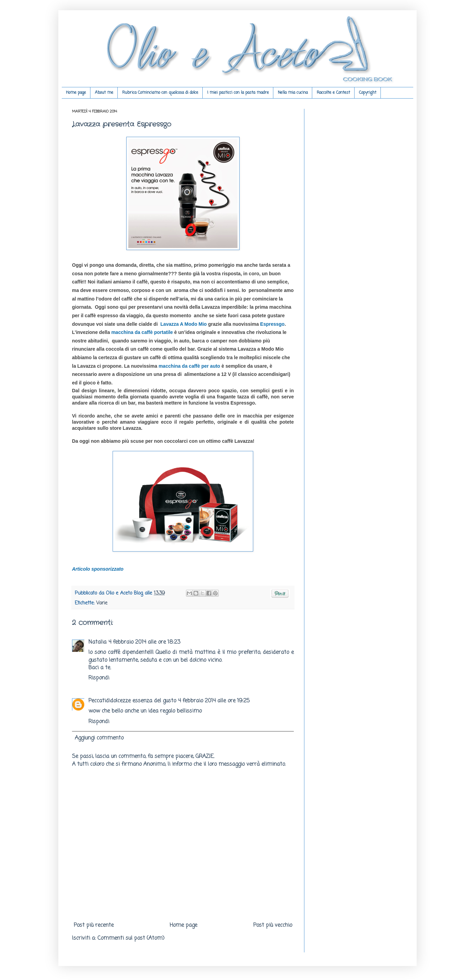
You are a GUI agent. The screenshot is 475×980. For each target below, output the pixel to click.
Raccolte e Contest (333, 93)
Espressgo (272, 324)
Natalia (97, 642)
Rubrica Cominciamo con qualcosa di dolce (160, 93)
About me (104, 93)
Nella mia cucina (293, 93)
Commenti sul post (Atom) (131, 938)
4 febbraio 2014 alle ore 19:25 (214, 701)
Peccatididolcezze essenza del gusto (132, 701)
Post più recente (94, 925)
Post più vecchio (273, 925)
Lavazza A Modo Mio (184, 324)
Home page (76, 93)
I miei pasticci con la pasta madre (238, 93)
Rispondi (99, 678)
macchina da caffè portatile (142, 332)
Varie (102, 603)
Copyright (368, 93)
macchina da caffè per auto (190, 366)
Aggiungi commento (99, 738)
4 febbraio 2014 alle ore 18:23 (144, 642)
